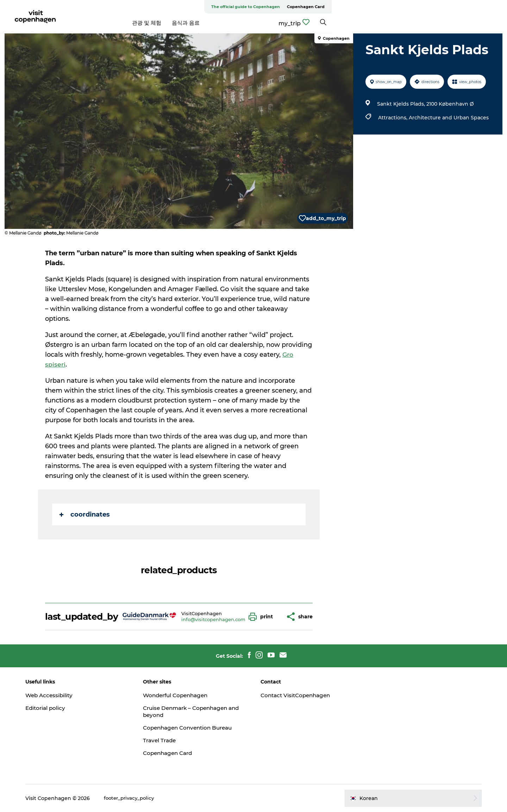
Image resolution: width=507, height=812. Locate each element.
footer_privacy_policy (141, 798)
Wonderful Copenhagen (183, 695)
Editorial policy (56, 708)
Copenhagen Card (481, 7)
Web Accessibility (60, 695)
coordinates (85, 514)
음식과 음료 (273, 23)
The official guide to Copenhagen (421, 7)
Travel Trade (165, 740)
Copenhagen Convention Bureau (196, 728)
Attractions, (392, 118)
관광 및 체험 (234, 23)
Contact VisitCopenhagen (298, 695)
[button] (263, 617)
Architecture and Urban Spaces (448, 118)
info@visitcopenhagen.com (214, 619)
